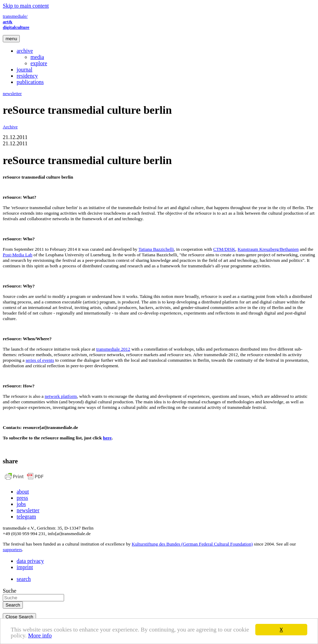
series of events (40, 360)
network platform (61, 396)
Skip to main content (26, 6)
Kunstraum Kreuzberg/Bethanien (268, 249)
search (24, 579)
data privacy (30, 561)
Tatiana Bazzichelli (156, 249)
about (23, 492)
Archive (10, 127)
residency (27, 76)
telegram (26, 517)
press (22, 498)
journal (24, 70)
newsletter (12, 93)
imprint (25, 567)
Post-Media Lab (18, 255)
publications (30, 82)
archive (25, 51)
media (37, 57)
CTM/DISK (224, 249)
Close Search (19, 617)
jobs (21, 504)
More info (40, 636)
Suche (10, 591)
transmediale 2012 (113, 349)
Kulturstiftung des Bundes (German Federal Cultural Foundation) (192, 544)
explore (39, 63)
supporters (12, 549)
